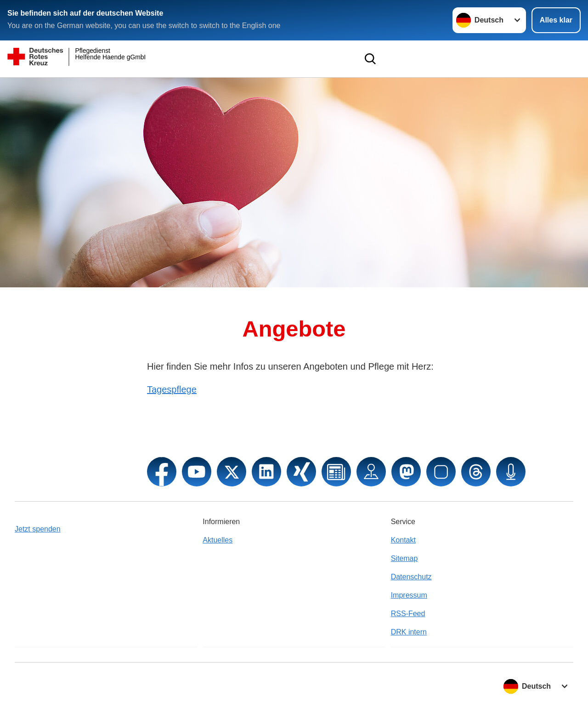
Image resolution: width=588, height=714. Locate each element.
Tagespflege (172, 389)
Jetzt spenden (38, 529)
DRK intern (409, 632)
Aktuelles (218, 540)
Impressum (409, 595)
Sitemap (404, 558)
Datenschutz (411, 577)
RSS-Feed (408, 614)
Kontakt (403, 540)
